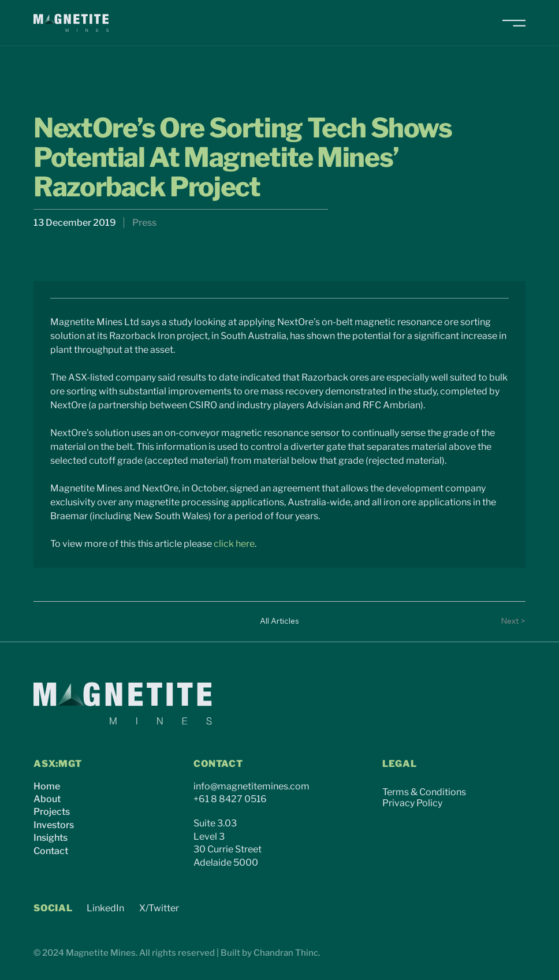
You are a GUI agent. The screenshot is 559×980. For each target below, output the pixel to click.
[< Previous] (57, 621)
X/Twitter (159, 908)
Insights (51, 838)
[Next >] (502, 621)
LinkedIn (105, 908)
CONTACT (218, 764)
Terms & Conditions (424, 792)
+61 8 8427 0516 (230, 799)
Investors (54, 825)
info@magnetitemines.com (251, 786)
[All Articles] (279, 621)
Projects (52, 812)
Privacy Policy (412, 803)
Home (47, 786)
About (47, 799)
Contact (51, 851)
